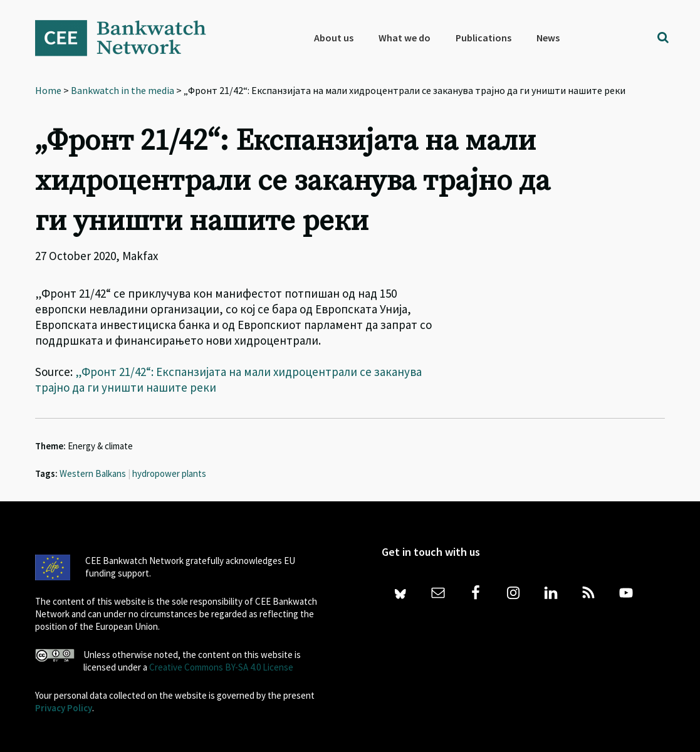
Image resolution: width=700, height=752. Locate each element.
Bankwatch (129, 38)
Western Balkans (93, 473)
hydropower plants (169, 473)
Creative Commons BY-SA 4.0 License (221, 667)
